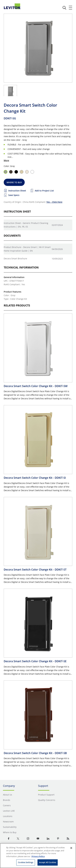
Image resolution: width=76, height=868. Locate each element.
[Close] (71, 848)
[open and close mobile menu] (71, 8)
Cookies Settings (26, 862)
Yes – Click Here (54, 202)
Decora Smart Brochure (15, 259)
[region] (38, 856)
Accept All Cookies (48, 862)
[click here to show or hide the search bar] (64, 8)
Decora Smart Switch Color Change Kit (36, 386)
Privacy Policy (38, 856)
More (6, 160)
